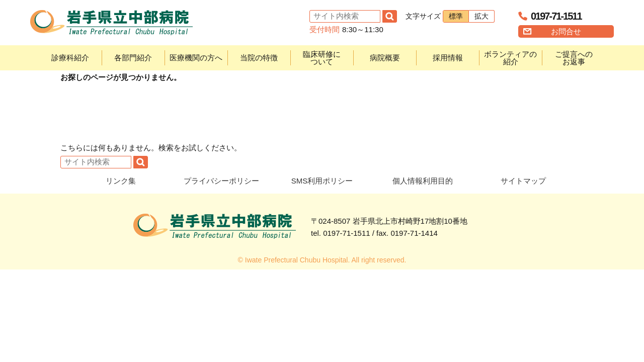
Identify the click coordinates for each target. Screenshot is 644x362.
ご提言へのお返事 (574, 58)
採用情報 (448, 58)
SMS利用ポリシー (322, 181)
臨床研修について (322, 58)
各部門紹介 (133, 58)
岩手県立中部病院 (111, 23)
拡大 (481, 16)
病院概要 (385, 58)
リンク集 (121, 181)
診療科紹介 (70, 58)
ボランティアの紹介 (510, 58)
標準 (456, 16)
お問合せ (566, 31)
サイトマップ (523, 181)
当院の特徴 (259, 58)
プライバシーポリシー (221, 181)
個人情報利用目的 (423, 181)
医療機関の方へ (196, 58)
